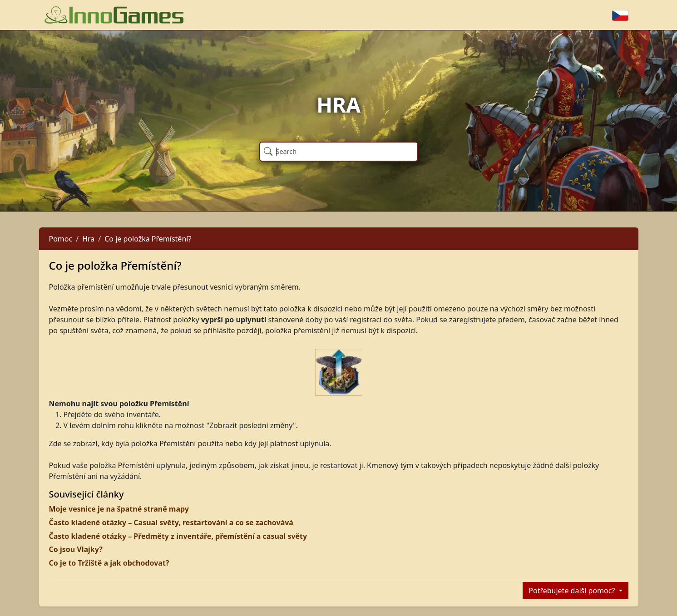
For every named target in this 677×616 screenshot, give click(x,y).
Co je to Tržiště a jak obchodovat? (109, 563)
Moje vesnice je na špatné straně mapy (119, 509)
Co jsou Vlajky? (76, 549)
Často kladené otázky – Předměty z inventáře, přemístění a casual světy (178, 536)
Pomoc (61, 239)
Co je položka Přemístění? (148, 239)
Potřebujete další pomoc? (573, 591)
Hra (88, 239)
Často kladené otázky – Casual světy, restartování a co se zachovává (171, 522)
